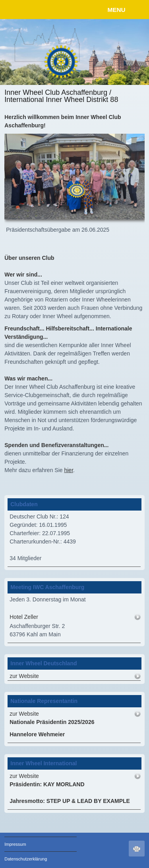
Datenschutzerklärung (26, 859)
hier (69, 470)
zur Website (24, 676)
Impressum (15, 844)
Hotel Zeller (24, 617)
